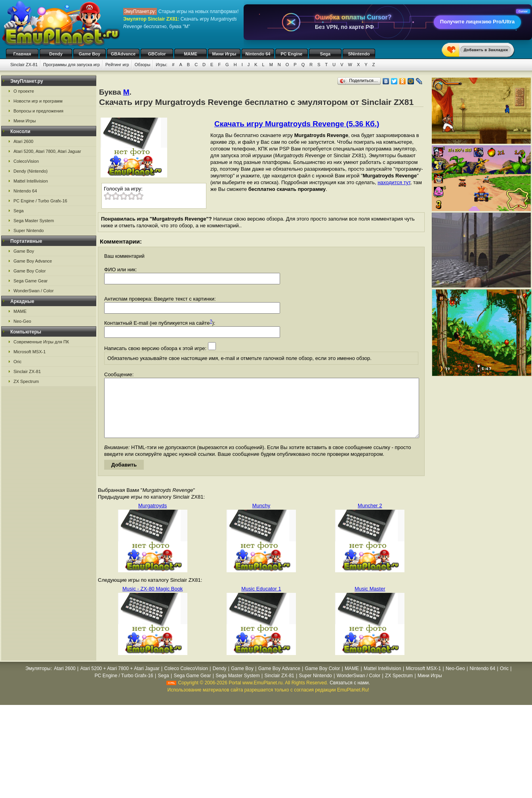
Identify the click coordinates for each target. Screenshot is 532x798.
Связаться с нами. (350, 695)
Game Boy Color (30, 271)
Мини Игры (224, 54)
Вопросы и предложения (38, 111)
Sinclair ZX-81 (24, 65)
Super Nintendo (29, 230)
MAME (191, 54)
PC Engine (291, 54)
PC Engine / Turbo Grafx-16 (40, 201)
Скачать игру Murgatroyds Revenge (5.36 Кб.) (297, 124)
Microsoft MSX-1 (30, 352)
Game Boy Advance (33, 261)
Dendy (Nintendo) (31, 171)
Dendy (56, 54)
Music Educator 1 (261, 601)
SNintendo (359, 54)
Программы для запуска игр (72, 65)
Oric (17, 362)
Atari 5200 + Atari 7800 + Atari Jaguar (120, 680)
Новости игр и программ (38, 101)
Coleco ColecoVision (186, 680)
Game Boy (90, 54)
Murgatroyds (153, 517)
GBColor (157, 54)
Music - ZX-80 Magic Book (153, 601)
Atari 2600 (23, 141)
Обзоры (143, 65)
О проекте (24, 91)
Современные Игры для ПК (41, 342)
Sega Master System (34, 221)
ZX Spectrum (26, 381)
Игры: (161, 65)
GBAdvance (123, 54)
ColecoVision (26, 161)
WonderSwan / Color (33, 291)
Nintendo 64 (258, 54)
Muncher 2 (370, 517)
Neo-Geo (22, 321)
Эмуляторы (38, 680)
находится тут (394, 182)
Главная (22, 54)
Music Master (370, 601)
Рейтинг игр (117, 65)
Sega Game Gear (31, 281)
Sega (325, 54)
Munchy (261, 517)
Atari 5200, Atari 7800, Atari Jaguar (47, 151)
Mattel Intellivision (31, 181)
